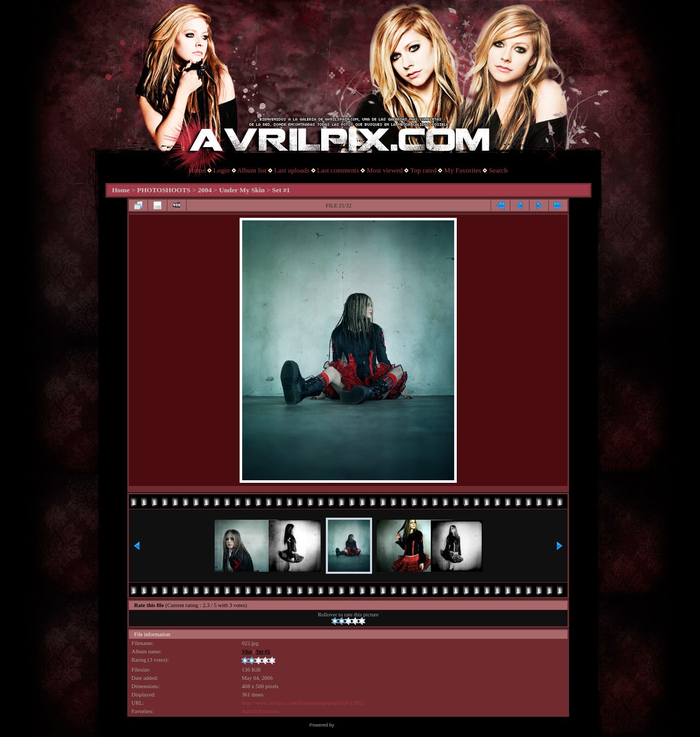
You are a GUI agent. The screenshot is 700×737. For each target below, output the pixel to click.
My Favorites (463, 170)
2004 (205, 190)
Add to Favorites (260, 711)
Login (221, 170)
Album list (252, 170)
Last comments (338, 170)
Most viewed (385, 170)
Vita (247, 652)
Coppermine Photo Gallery (363, 725)
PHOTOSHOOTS (164, 190)
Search (498, 170)
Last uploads (292, 170)
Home (197, 170)
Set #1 (281, 190)
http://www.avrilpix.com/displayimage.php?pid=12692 (302, 703)
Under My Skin (242, 190)
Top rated (423, 170)
